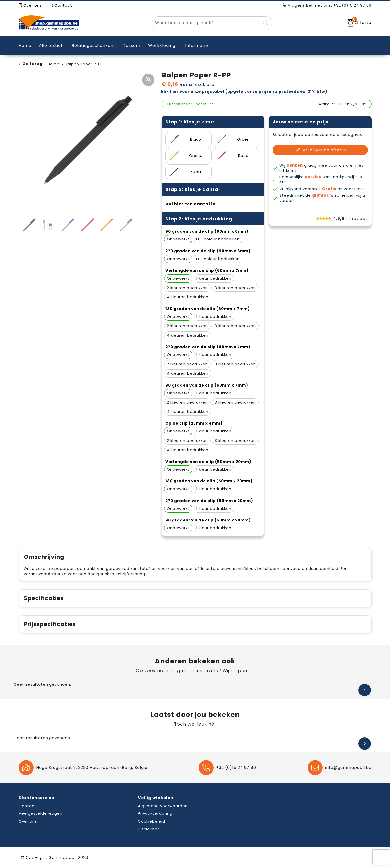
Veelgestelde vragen (41, 813)
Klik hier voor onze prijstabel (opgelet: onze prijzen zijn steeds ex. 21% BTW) (244, 91)
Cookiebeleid (151, 821)
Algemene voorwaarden (163, 806)
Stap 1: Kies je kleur (190, 122)
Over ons (30, 5)
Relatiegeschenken (93, 45)
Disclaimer (148, 829)
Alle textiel (50, 45)
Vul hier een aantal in (191, 204)
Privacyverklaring (155, 813)
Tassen (131, 45)
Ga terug (32, 64)
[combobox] (206, 23)
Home (54, 64)
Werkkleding (162, 45)
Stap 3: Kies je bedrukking (199, 219)
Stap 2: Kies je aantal (193, 189)
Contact (62, 5)
